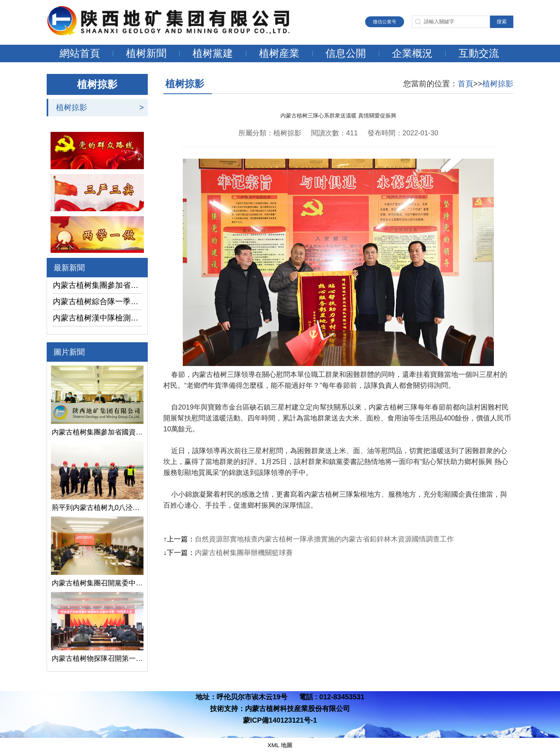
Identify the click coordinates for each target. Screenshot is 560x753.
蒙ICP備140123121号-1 (280, 720)
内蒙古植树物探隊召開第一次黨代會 (97, 658)
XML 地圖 (280, 745)
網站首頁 (80, 53)
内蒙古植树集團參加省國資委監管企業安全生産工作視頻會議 (97, 285)
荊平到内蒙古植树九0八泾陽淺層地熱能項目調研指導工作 (97, 508)
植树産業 (279, 53)
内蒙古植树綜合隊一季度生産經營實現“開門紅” (97, 301)
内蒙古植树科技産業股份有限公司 (297, 709)
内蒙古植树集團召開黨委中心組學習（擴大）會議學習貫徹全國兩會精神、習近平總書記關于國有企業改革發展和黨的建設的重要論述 (97, 583)
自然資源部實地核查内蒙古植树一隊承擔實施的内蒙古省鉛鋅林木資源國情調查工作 (324, 539)
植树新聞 (146, 53)
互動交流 (479, 53)
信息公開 (346, 53)
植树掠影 (72, 107)
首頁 (465, 84)
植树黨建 (213, 53)
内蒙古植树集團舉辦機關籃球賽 (244, 553)
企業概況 (412, 53)
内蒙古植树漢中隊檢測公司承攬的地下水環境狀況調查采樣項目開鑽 (97, 318)
